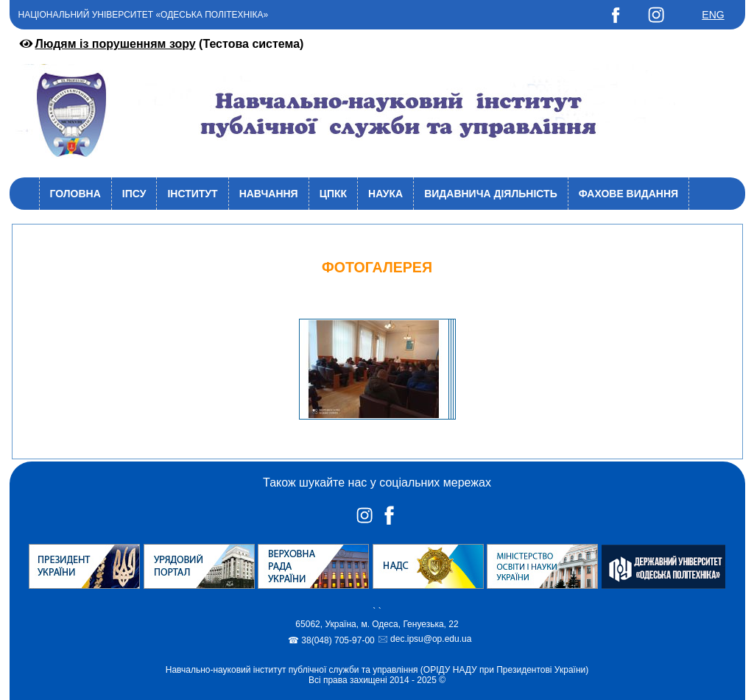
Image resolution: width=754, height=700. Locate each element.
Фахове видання (628, 194)
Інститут (192, 194)
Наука (385, 194)
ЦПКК (333, 194)
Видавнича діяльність (491, 194)
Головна (75, 194)
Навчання (269, 194)
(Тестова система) (161, 44)
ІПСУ (134, 194)
